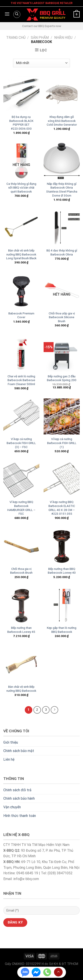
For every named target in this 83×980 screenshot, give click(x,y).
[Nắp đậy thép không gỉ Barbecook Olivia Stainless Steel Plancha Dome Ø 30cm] (62, 161)
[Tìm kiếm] (17, 14)
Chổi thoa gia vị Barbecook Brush (21, 571)
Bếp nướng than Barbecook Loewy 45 (21, 630)
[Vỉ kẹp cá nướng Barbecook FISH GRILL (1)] (62, 416)
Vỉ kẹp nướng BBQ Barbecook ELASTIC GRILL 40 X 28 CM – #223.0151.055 (62, 508)
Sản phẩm (40, 38)
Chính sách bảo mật (19, 751)
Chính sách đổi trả (17, 790)
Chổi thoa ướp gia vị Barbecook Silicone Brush (62, 317)
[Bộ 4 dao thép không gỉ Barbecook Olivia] (62, 228)
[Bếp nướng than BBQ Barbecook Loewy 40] (62, 546)
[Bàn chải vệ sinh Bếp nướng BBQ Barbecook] (21, 664)
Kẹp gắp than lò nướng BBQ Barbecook (62, 630)
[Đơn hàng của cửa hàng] (41, 63)
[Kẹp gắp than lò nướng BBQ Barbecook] (62, 605)
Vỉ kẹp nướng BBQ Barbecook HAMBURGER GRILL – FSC (21, 508)
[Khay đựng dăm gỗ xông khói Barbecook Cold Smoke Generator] (62, 94)
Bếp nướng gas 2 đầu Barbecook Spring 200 (62, 378)
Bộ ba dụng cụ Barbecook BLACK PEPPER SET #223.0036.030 (21, 123)
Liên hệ (9, 759)
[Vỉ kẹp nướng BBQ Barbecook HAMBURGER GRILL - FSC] (21, 479)
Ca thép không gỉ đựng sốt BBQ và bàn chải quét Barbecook (21, 188)
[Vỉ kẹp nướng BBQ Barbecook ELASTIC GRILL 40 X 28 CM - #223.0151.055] (62, 479)
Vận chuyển (12, 807)
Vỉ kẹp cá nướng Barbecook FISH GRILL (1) (62, 443)
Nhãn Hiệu (63, 38)
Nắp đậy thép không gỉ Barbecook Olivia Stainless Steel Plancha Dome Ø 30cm (62, 190)
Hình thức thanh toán (20, 816)
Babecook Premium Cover (21, 315)
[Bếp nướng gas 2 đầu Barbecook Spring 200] (62, 354)
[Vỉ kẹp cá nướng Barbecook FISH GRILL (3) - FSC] (21, 416)
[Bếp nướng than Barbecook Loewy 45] (21, 605)
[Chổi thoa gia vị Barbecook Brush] (21, 546)
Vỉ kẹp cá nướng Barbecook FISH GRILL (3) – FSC (21, 443)
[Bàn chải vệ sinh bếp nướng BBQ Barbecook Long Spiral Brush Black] (21, 228)
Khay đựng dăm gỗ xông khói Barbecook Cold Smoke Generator (62, 121)
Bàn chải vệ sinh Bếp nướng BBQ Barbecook (21, 689)
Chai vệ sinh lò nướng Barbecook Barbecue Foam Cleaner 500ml (21, 380)
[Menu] (7, 14)
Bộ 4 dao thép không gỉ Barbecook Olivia (62, 252)
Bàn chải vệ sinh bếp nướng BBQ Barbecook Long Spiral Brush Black (21, 254)
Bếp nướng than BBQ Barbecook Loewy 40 (62, 571)
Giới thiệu (11, 742)
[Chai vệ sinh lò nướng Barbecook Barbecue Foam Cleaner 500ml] (21, 354)
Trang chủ (16, 38)
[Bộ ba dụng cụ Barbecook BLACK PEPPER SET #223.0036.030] (21, 94)
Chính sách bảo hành (19, 798)
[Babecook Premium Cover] (21, 291)
